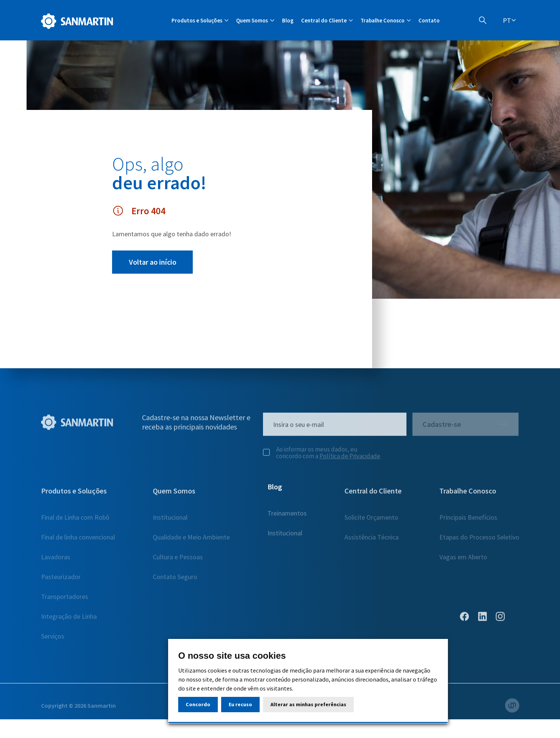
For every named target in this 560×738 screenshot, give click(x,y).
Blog (288, 20)
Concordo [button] (198, 704)
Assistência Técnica (372, 540)
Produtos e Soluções (74, 494)
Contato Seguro (175, 580)
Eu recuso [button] (240, 704)
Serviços (53, 639)
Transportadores (65, 600)
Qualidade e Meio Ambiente (191, 540)
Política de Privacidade (350, 459)
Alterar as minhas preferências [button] (308, 704)
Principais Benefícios (468, 521)
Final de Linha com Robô (75, 521)
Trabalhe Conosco (468, 494)
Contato (429, 20)
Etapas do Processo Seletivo (479, 540)
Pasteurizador (61, 580)
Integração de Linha (69, 620)
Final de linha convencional (78, 540)
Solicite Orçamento (371, 521)
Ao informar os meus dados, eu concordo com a (322, 456)
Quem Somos (174, 494)
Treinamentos (287, 521)
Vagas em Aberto (463, 560)
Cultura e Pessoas (178, 560)
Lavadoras (56, 560)
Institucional (170, 521)
